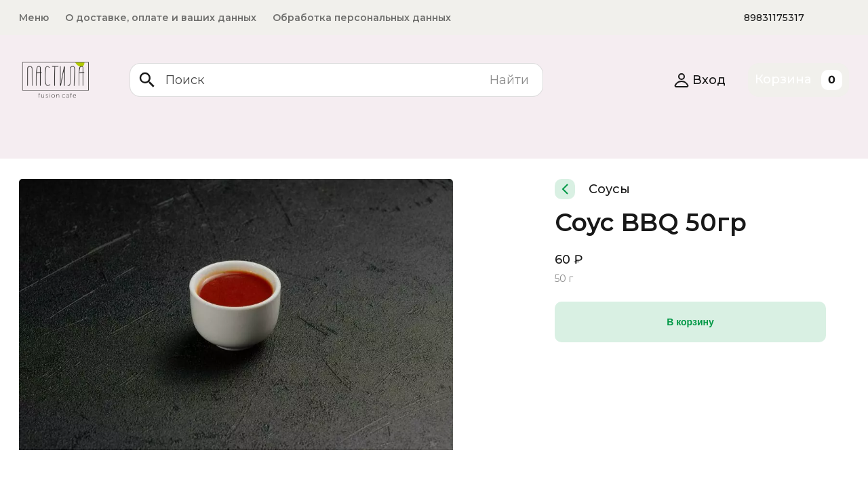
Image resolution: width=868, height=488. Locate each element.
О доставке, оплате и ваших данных (161, 18)
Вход (699, 80)
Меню (34, 18)
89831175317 (774, 18)
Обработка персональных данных (362, 18)
